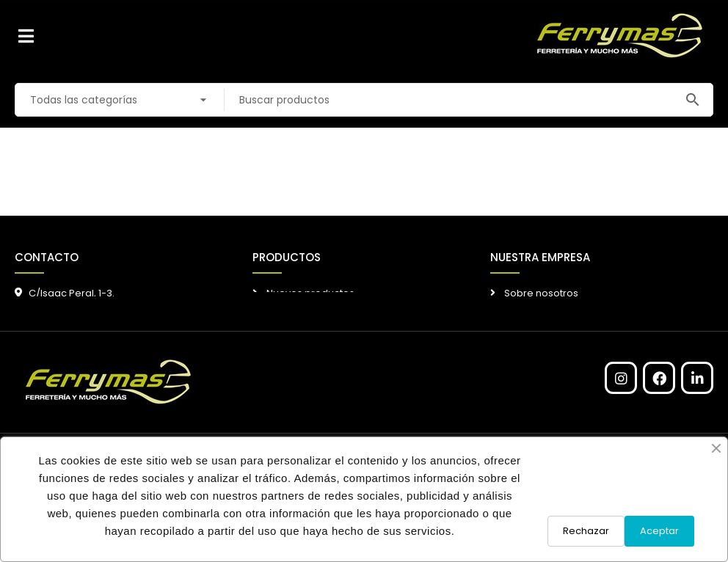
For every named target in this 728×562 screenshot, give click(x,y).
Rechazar (586, 531)
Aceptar (659, 531)
